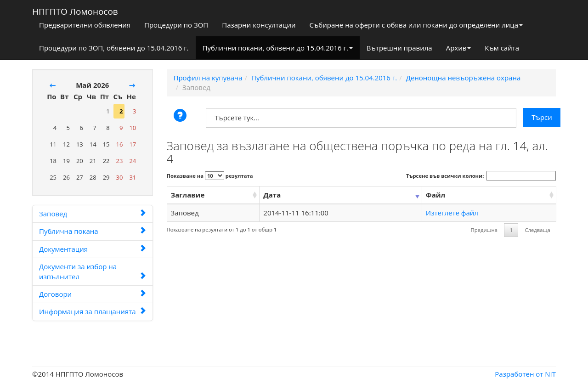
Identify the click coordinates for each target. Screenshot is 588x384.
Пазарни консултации (259, 25)
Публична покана (93, 231)
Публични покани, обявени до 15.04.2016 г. (278, 48)
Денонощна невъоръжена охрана (464, 78)
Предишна (484, 230)
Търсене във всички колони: (481, 176)
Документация (93, 249)
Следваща (537, 230)
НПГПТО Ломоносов (75, 10)
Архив (459, 48)
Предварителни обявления (85, 25)
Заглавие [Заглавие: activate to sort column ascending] (188, 195)
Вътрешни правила (399, 48)
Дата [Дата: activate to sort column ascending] (272, 195)
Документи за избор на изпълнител (93, 271)
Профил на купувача (208, 78)
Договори (93, 294)
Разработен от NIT (525, 374)
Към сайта (502, 48)
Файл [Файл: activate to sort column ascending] (435, 195)
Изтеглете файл (452, 213)
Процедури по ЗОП (176, 25)
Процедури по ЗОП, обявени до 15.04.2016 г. (114, 48)
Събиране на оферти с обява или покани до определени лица (416, 25)
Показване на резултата (210, 176)
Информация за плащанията (93, 311)
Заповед (93, 214)
